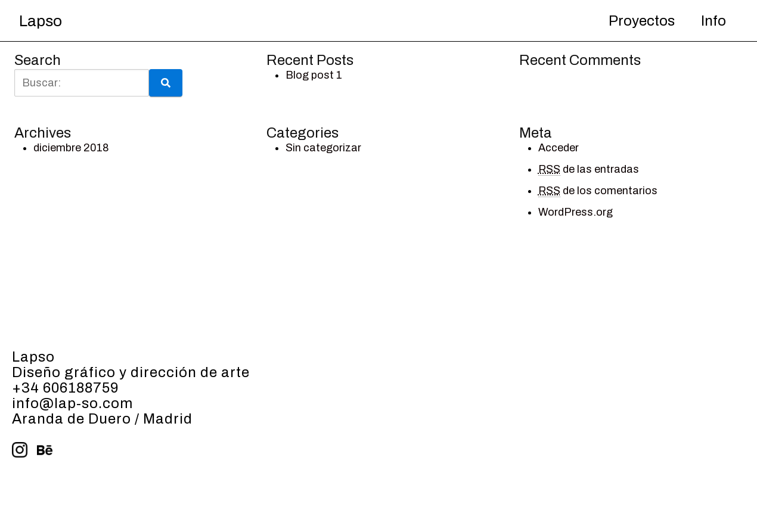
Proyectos (642, 21)
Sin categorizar (323, 148)
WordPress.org (575, 212)
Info (713, 21)
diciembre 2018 (71, 148)
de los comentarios (598, 191)
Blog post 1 (314, 75)
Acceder (559, 148)
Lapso (41, 21)
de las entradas (589, 169)
